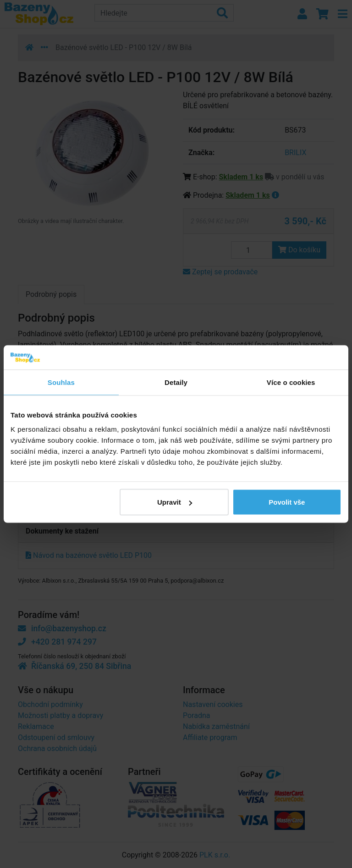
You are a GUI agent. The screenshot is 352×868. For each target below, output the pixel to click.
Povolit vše (287, 502)
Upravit (175, 502)
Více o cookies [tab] (291, 382)
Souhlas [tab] (61, 382)
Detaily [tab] (176, 382)
